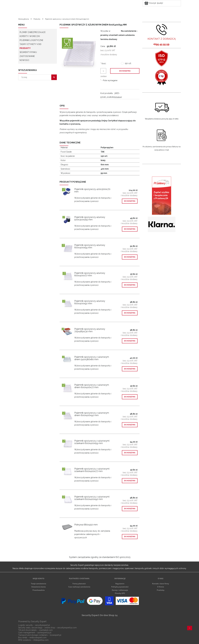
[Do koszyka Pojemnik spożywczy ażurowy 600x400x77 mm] (130, 285)
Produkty (25, 48)
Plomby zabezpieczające (33, 32)
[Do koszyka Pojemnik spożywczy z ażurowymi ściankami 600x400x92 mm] (130, 509)
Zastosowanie (27, 56)
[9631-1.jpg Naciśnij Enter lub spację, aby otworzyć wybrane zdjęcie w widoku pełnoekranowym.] (79, 53)
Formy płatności (79, 584)
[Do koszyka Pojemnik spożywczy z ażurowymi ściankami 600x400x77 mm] (130, 481)
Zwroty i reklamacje (120, 590)
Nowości (24, 60)
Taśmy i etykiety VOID (30, 44)
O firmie (161, 587)
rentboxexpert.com (38, 638)
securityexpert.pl (42, 625)
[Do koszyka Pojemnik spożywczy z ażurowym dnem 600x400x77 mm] (130, 397)
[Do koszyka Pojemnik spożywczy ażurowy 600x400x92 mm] (130, 313)
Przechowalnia (39, 590)
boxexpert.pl (56, 635)
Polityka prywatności (120, 587)
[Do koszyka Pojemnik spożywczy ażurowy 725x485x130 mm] (130, 341)
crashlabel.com (46, 630)
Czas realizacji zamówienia (79, 587)
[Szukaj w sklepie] (35, 77)
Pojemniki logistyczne (31, 40)
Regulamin (120, 584)
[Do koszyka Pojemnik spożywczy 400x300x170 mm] (130, 201)
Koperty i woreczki (30, 36)
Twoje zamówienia (38, 584)
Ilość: (103, 63)
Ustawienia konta (38, 587)
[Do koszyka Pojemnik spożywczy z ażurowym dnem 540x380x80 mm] (130, 369)
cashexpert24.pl (44, 633)
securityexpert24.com (67, 628)
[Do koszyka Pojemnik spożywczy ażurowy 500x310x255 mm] (130, 229)
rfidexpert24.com (41, 640)
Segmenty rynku (28, 52)
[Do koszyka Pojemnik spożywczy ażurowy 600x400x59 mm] (130, 257)
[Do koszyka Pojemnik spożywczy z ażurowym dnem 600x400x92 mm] (130, 425)
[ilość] (103, 71)
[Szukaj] (54, 77)
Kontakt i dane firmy (161, 584)
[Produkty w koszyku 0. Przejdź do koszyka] (154, 3)
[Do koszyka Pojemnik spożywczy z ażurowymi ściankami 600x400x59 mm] (130, 453)
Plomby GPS (120, 593)
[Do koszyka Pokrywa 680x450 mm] (130, 537)
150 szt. (128, 63)
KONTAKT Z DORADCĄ (162, 39)
